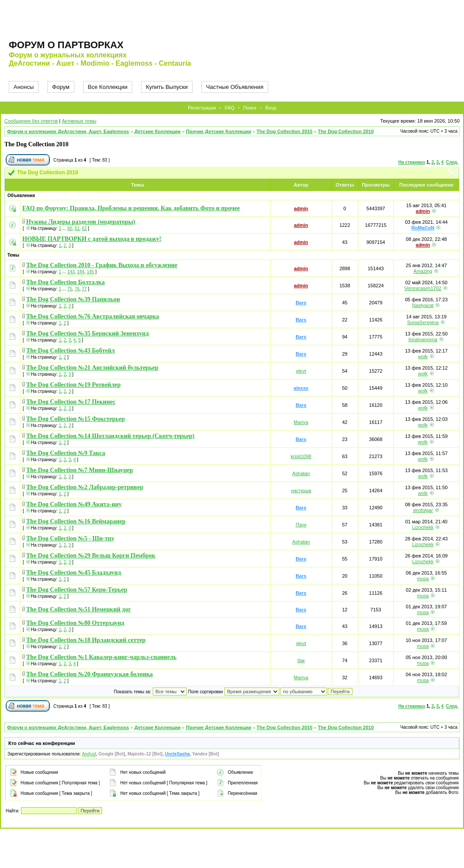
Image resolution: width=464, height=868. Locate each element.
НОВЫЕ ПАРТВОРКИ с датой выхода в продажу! (92, 239)
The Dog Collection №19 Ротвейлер (74, 385)
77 (84, 289)
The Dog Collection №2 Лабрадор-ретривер (85, 487)
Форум (61, 87)
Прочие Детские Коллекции (219, 131)
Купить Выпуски (167, 87)
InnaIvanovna (423, 339)
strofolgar (423, 510)
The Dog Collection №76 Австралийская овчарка (93, 316)
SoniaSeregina (423, 322)
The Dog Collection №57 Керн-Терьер (77, 590)
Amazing (423, 271)
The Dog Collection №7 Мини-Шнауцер (80, 470)
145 (90, 272)
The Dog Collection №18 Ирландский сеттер (86, 640)
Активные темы (79, 121)
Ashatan (301, 473)
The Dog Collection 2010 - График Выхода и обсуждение (102, 265)
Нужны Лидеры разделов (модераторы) (81, 222)
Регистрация (202, 108)
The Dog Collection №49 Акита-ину (74, 504)
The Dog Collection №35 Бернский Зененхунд (88, 333)
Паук (301, 525)
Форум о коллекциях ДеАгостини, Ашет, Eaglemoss (68, 131)
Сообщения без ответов (31, 121)
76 (77, 289)
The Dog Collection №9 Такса (66, 453)
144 (81, 272)
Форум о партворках (66, 45)
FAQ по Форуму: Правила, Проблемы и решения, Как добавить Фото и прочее (131, 208)
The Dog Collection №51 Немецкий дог (79, 609)
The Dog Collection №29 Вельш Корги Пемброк (91, 556)
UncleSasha (178, 754)
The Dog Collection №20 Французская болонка (90, 674)
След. (452, 162)
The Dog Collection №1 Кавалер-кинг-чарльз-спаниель (101, 657)
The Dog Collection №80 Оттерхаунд (75, 623)
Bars (301, 303)
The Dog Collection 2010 (346, 131)
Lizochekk (423, 527)
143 (71, 272)
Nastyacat (423, 305)
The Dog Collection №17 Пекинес (71, 402)
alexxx (301, 388)
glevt (301, 371)
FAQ (229, 108)
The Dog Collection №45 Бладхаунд (74, 573)
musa (423, 579)
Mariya (301, 422)
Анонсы (24, 87)
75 (70, 289)
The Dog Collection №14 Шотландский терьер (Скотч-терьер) (110, 436)
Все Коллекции (108, 87)
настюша (301, 490)
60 (70, 228)
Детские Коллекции (158, 131)
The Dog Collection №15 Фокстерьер (76, 419)
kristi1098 (301, 456)
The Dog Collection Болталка (65, 282)
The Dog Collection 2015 (285, 131)
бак (301, 660)
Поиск (250, 108)
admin (301, 208)
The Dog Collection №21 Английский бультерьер (92, 368)
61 (77, 228)
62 (84, 228)
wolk (423, 356)
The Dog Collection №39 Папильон (73, 299)
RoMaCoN (423, 228)
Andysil (89, 754)
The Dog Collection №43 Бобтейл (70, 351)
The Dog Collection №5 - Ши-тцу (70, 538)
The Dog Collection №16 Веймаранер (76, 521)
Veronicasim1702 (423, 288)
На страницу (412, 162)
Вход (271, 108)
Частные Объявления (235, 87)
